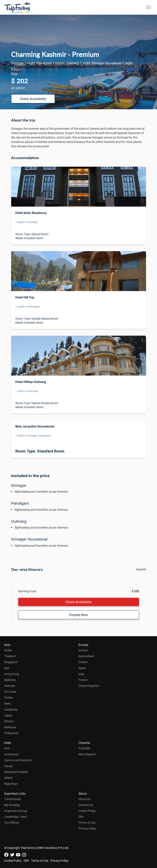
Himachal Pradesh (16, 772)
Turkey (9, 697)
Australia (84, 748)
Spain (82, 668)
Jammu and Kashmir (18, 760)
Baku (8, 703)
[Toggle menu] (149, 7)
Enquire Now (78, 615)
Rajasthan (11, 784)
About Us (84, 799)
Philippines (11, 733)
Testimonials (13, 799)
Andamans (11, 754)
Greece (83, 662)
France (83, 680)
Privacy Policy (87, 828)
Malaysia (10, 727)
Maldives (10, 680)
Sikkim (8, 778)
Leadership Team (15, 817)
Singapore (11, 662)
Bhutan (9, 721)
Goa (7, 748)
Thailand (10, 656)
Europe (83, 650)
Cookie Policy (87, 811)
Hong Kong (12, 674)
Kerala (8, 766)
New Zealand (87, 754)
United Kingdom (89, 686)
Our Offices (12, 822)
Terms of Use (87, 822)
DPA (81, 817)
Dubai (8, 650)
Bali (7, 668)
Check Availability (33, 99)
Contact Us (86, 805)
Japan (8, 715)
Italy (81, 674)
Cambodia (11, 709)
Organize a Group (16, 811)
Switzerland (86, 656)
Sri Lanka (10, 692)
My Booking (12, 805)
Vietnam (10, 686)
